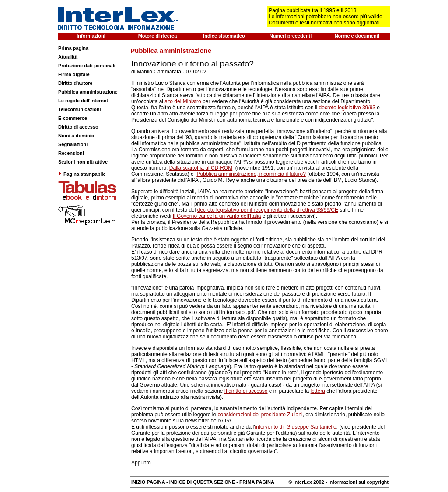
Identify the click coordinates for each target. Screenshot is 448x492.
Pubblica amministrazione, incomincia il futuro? (251, 174)
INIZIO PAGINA (148, 482)
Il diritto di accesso (246, 391)
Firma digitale (74, 74)
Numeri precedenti (291, 36)
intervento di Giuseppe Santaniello (295, 427)
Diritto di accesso (78, 127)
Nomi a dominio (76, 136)
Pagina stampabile (82, 174)
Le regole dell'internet (83, 101)
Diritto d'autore (75, 83)
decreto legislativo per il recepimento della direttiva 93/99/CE (268, 210)
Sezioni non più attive (83, 162)
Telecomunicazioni (80, 109)
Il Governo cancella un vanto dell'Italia (217, 216)
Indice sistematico (224, 36)
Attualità (68, 57)
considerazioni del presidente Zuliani (260, 415)
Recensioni (71, 153)
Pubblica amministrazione (88, 92)
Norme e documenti (357, 36)
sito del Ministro (183, 101)
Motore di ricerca (158, 36)
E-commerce (73, 118)
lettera (318, 391)
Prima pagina (73, 48)
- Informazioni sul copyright (356, 482)
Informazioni (91, 36)
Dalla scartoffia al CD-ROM (201, 168)
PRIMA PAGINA (257, 482)
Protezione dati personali (87, 66)
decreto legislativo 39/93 (347, 108)
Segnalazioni (73, 144)
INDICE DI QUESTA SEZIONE (202, 482)
